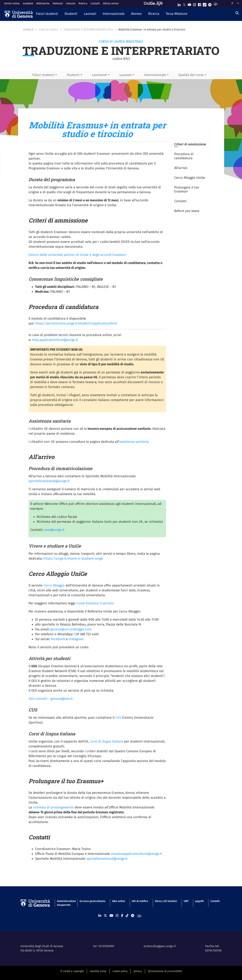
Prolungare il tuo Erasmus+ (187, 190)
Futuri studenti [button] (43, 75)
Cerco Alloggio (54, 585)
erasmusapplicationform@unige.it (137, 854)
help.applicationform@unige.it (55, 340)
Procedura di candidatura (184, 156)
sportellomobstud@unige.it (49, 481)
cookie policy (120, 971)
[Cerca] (237, 13)
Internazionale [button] (155, 75)
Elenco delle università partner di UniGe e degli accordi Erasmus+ (77, 255)
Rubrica (83, 4)
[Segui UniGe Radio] (216, 4)
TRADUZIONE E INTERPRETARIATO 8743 (88, 30)
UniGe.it (28, 30)
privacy (138, 971)
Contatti (95, 4)
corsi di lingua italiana (107, 741)
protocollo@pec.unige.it (160, 946)
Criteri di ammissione (190, 144)
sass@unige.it (54, 530)
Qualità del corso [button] (191, 75)
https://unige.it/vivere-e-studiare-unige (73, 559)
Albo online (119, 901)
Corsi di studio (49, 30)
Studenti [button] (73, 75)
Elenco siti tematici (166, 901)
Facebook (58, 639)
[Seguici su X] (184, 4)
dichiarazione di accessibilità (165, 971)
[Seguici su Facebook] (200, 4)
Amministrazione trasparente (65, 903)
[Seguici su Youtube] (189, 4)
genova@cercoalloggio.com (71, 629)
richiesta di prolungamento (53, 807)
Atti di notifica (140, 901)
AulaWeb (28, 4)
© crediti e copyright (72, 971)
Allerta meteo (111, 4)
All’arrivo (181, 168)
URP (186, 901)
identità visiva (98, 971)
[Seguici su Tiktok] (205, 4)
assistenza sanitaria (134, 442)
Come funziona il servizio (95, 603)
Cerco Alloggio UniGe (190, 178)
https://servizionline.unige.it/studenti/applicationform (76, 323)
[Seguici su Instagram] (194, 4)
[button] (47, 14)
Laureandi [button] (99, 75)
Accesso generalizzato (92, 901)
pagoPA (199, 901)
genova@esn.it (62, 699)
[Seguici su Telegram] (210, 4)
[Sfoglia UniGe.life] (155, 4)
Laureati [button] (126, 75)
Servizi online (12, 4)
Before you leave (187, 211)
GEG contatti (38, 699)
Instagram (76, 639)
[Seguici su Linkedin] (179, 4)
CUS (118, 718)
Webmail (58, 4)
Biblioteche (43, 4)
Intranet (71, 4)
